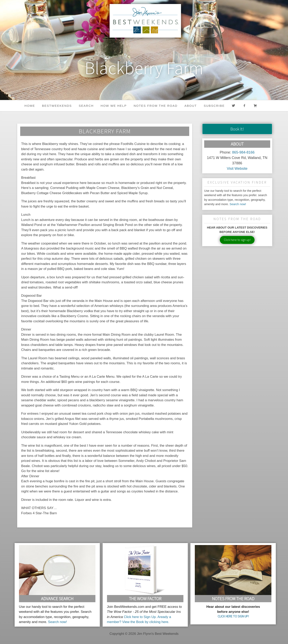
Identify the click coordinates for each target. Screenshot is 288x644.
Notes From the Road (233, 599)
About (191, 106)
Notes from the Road (155, 106)
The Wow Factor (145, 599)
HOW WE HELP (114, 106)
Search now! (238, 204)
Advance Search (57, 599)
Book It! (237, 129)
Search (86, 106)
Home (30, 106)
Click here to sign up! (237, 240)
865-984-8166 (243, 152)
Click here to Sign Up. (140, 617)
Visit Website (237, 169)
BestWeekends (57, 106)
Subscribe (214, 106)
